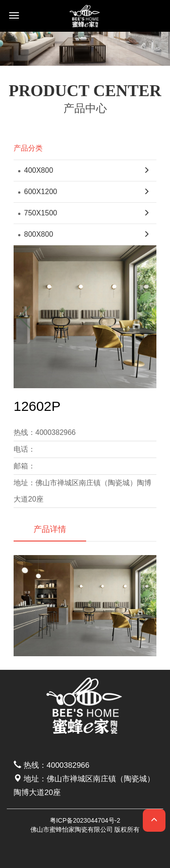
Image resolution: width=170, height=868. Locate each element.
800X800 (36, 234)
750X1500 (38, 213)
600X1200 (38, 192)
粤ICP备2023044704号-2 (85, 820)
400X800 (36, 170)
